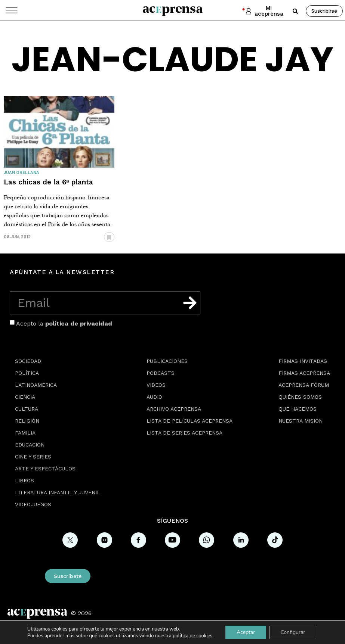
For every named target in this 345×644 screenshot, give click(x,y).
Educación (30, 445)
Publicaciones (167, 361)
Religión (27, 421)
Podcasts (161, 373)
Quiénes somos (300, 397)
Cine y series (33, 457)
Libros (24, 480)
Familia (25, 433)
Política (27, 373)
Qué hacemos (298, 409)
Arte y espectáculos (45, 469)
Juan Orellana (21, 173)
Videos (156, 385)
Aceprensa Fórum (304, 385)
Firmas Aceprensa (304, 373)
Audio (154, 397)
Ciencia (25, 397)
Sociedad (28, 361)
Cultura (27, 409)
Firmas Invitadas (303, 361)
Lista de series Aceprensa (184, 433)
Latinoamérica (36, 385)
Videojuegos (33, 504)
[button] (295, 11)
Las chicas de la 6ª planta (48, 182)
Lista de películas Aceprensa (190, 421)
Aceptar (246, 632)
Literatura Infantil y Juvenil (58, 492)
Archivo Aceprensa (174, 409)
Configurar (293, 632)
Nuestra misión (301, 421)
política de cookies (192, 636)
